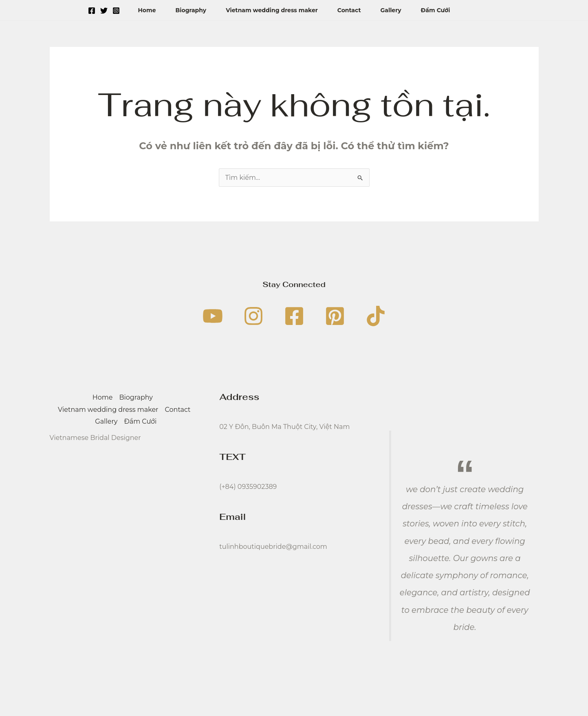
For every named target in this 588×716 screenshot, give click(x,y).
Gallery (391, 10)
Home (147, 10)
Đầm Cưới (436, 10)
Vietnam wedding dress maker (272, 10)
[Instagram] (116, 11)
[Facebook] (92, 11)
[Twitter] (104, 11)
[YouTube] (213, 316)
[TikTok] (376, 316)
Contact (349, 10)
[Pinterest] (335, 316)
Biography (191, 10)
